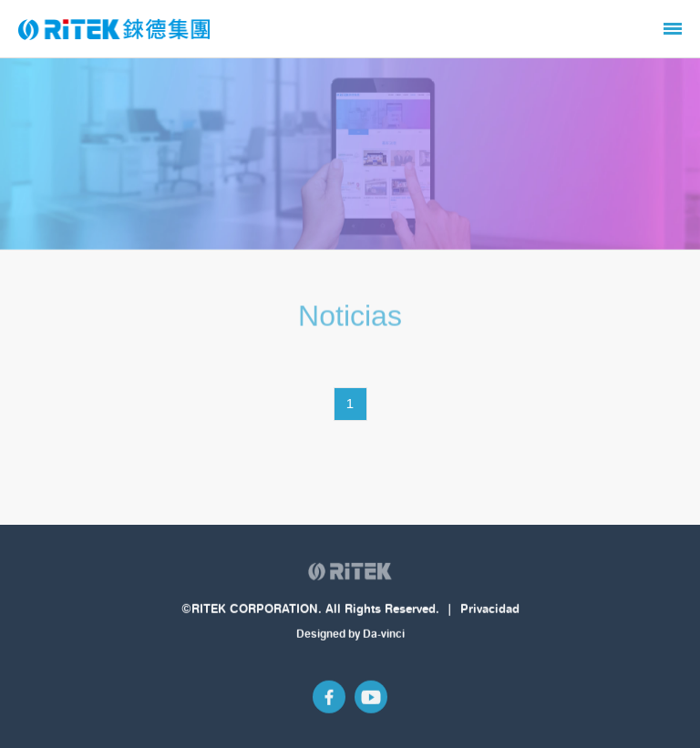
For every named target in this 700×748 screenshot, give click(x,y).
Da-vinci (384, 635)
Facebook (329, 698)
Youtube (371, 698)
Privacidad (490, 610)
